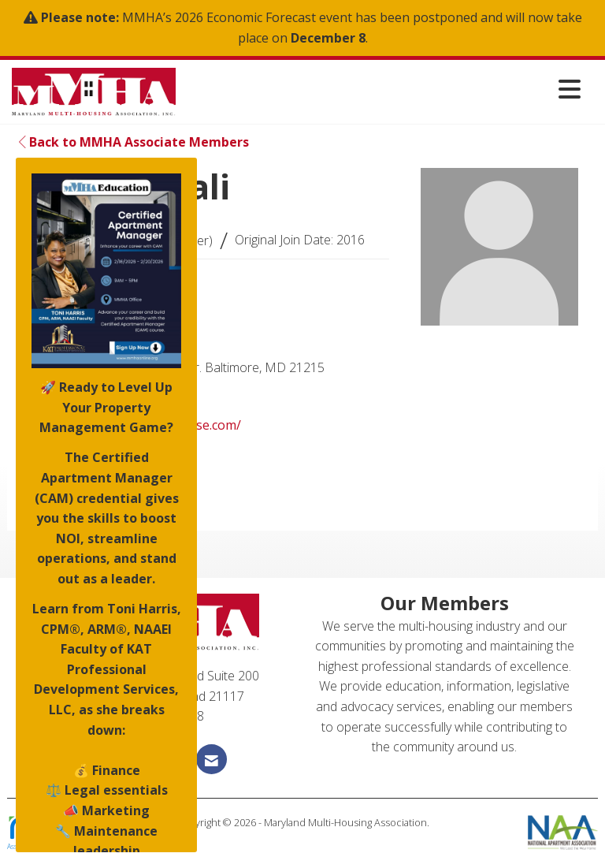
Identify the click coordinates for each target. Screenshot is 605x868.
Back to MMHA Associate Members (134, 142)
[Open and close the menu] (382, 89)
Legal (303, 838)
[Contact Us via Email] (212, 759)
